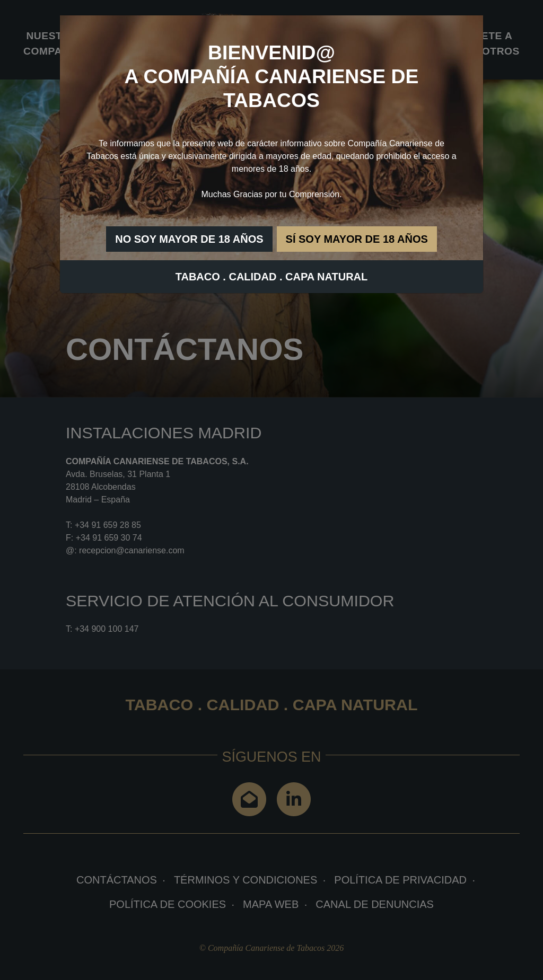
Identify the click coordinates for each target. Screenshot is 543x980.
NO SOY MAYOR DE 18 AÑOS (189, 239)
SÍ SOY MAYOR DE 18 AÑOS (357, 239)
